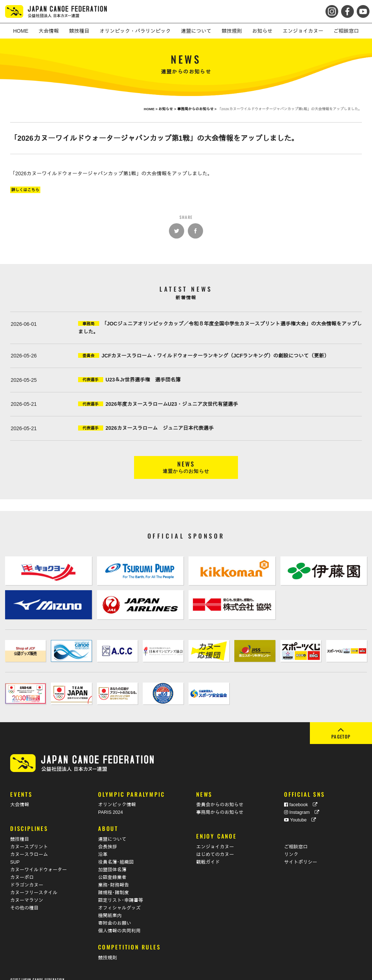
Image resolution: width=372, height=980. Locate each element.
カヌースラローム (29, 848)
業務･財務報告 (114, 878)
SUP (15, 855)
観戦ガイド (208, 855)
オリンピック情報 (117, 798)
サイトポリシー (301, 855)
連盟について (112, 832)
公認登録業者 (112, 871)
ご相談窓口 (296, 840)
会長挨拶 (108, 840)
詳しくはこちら (25, 190)
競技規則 (108, 951)
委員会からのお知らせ (220, 798)
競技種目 (20, 832)
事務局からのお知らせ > (197, 109)
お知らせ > (168, 109)
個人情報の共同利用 (119, 924)
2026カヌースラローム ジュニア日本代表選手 (160, 428)
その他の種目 (24, 901)
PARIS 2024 (110, 805)
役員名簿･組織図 (116, 855)
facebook (301, 798)
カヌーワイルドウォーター (39, 863)
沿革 (103, 848)
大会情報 (20, 798)
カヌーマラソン (27, 893)
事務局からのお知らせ (220, 805)
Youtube (300, 813)
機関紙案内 (110, 909)
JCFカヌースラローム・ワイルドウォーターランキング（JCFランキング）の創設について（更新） (216, 356)
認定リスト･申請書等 (121, 893)
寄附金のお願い (115, 916)
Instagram (302, 805)
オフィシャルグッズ (119, 901)
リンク (291, 848)
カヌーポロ (22, 871)
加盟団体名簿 (112, 863)
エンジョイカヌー (215, 840)
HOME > (151, 109)
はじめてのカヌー (215, 848)
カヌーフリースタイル (34, 886)
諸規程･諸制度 (114, 886)
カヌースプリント (29, 840)
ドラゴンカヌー (27, 878)
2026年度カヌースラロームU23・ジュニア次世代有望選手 (172, 404)
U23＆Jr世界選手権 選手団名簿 (143, 380)
